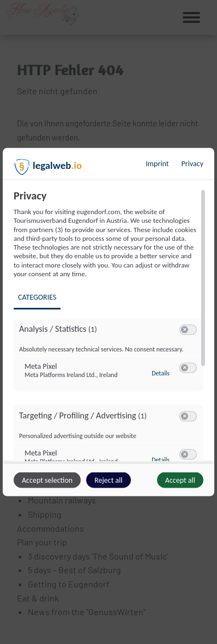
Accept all (180, 480)
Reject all (108, 480)
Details (161, 373)
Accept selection (47, 480)
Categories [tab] (37, 297)
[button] (185, 330)
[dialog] (108, 322)
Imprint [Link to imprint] (157, 164)
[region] (110, 325)
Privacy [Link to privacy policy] (192, 164)
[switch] (188, 330)
